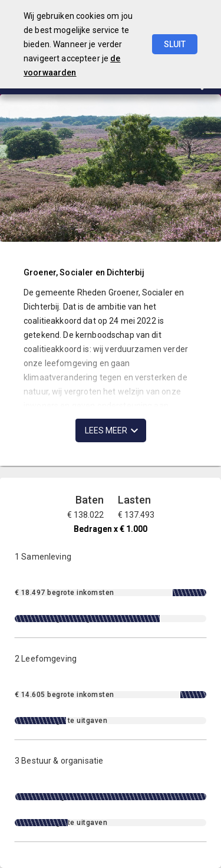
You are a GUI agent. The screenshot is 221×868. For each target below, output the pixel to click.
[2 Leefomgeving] (111, 689)
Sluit (175, 44)
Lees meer (106, 430)
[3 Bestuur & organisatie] (111, 791)
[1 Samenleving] (111, 587)
